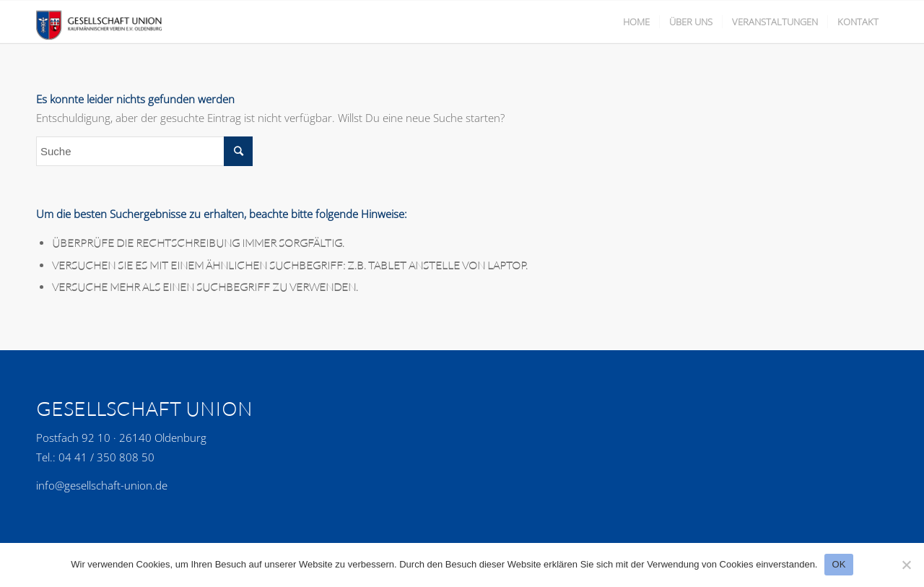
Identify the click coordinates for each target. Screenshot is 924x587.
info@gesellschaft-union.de (102, 485)
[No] (906, 565)
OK (838, 564)
